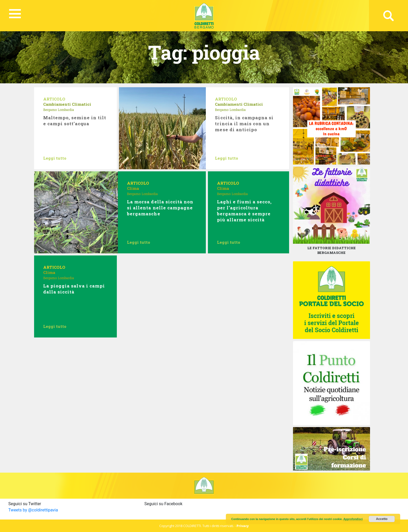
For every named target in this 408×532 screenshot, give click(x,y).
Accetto (382, 519)
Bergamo (50, 110)
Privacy (243, 526)
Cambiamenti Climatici (67, 104)
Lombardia (66, 110)
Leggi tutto (55, 158)
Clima (133, 188)
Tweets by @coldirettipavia (33, 510)
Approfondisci (353, 519)
